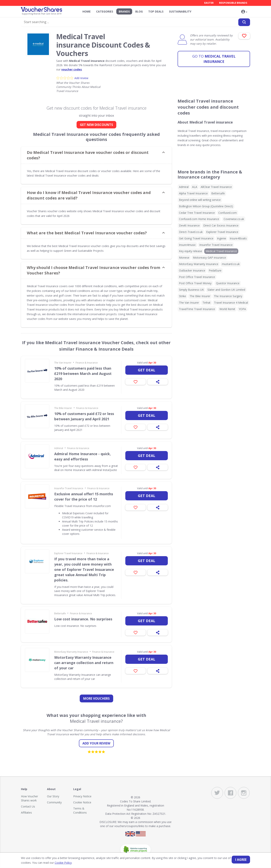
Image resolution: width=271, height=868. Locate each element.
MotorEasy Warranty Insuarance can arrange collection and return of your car (84, 663)
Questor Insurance (228, 283)
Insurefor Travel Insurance (69, 488)
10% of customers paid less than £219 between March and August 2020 (83, 374)
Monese (184, 258)
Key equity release (191, 251)
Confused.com (228, 213)
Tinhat (206, 303)
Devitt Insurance (189, 225)
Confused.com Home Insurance (199, 219)
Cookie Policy (63, 863)
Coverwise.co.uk (234, 219)
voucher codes (72, 69)
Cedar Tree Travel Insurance (197, 213)
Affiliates (26, 813)
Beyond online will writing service (200, 200)
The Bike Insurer (63, 408)
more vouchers (96, 698)
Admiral (59, 448)
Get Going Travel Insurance (196, 238)
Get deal (147, 370)
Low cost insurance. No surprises (83, 619)
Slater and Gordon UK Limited (226, 290)
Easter (209, 3)
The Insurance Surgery (228, 296)
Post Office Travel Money (195, 283)
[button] (244, 12)
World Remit (227, 309)
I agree (241, 860)
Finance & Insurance (87, 363)
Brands (124, 11)
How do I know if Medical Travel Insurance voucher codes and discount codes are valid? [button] (89, 195)
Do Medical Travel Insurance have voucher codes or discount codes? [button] (88, 155)
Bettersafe (60, 613)
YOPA (242, 309)
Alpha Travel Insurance (193, 193)
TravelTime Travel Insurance (197, 309)
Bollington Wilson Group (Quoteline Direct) (206, 206)
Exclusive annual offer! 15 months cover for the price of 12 (84, 497)
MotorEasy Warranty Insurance (71, 652)
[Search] (244, 22)
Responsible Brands (233, 3)
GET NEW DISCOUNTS (96, 125)
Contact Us (28, 806)
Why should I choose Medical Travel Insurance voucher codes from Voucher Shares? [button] (93, 270)
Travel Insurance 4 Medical (231, 303)
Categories (105, 11)
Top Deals (156, 11)
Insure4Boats (238, 238)
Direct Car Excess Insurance (221, 225)
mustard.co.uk (231, 264)
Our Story (53, 796)
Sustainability (180, 11)
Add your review (96, 743)
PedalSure (215, 270)
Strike (182, 296)
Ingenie (222, 238)
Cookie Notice (82, 802)
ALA (195, 187)
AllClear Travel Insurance (216, 187)
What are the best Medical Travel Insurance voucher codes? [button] (87, 233)
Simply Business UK (191, 290)
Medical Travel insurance (214, 58)
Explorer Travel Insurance (68, 553)
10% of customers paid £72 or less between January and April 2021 (84, 416)
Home (87, 11)
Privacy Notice (82, 796)
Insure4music (187, 245)
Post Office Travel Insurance (197, 277)
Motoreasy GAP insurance (209, 258)
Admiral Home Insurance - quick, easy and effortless (83, 456)
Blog (139, 11)
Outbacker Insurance (192, 270)
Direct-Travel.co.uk (191, 232)
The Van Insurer (63, 363)
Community (54, 802)
